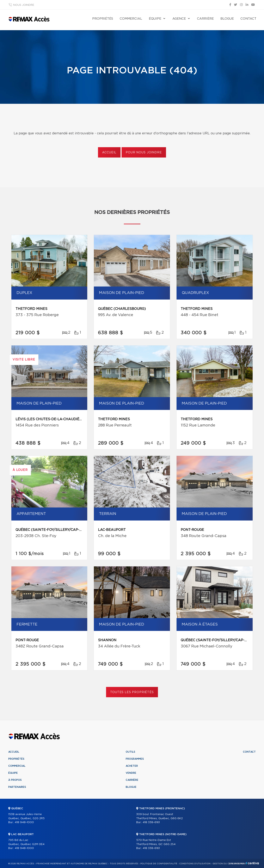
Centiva (252, 863)
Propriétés (103, 19)
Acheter (132, 766)
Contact (248, 19)
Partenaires (17, 787)
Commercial (131, 19)
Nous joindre (24, 5)
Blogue (227, 19)
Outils (130, 752)
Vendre (131, 773)
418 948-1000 (24, 822)
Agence (179, 19)
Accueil (109, 153)
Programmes (135, 759)
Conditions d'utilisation (195, 864)
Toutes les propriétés (132, 692)
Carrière (205, 19)
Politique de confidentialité (159, 864)
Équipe (155, 19)
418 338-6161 (151, 822)
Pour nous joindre (144, 153)
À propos (15, 780)
